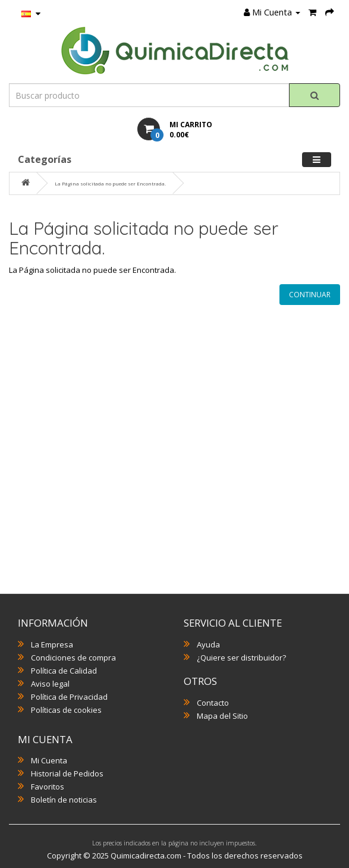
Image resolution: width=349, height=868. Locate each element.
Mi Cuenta (49, 760)
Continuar (310, 295)
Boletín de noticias (64, 800)
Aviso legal (50, 684)
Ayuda (208, 644)
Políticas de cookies (66, 710)
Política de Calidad (64, 671)
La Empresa (52, 644)
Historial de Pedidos (67, 773)
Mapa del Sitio (222, 716)
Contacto (213, 703)
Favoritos (48, 787)
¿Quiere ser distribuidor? (241, 658)
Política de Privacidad (69, 697)
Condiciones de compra (73, 658)
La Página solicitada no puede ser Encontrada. (110, 183)
